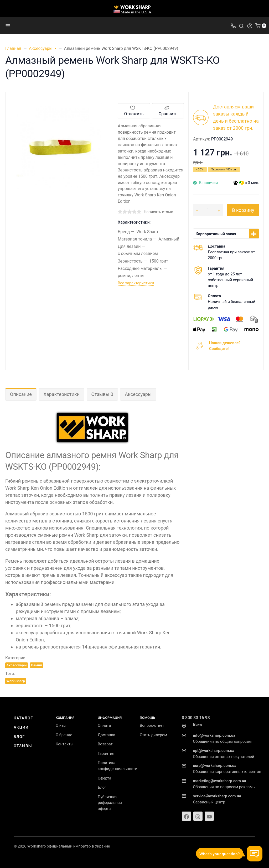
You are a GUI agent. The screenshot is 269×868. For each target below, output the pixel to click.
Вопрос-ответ (152, 725)
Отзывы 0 (102, 394)
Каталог (23, 718)
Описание (21, 394)
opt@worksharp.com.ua (214, 751)
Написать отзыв (158, 212)
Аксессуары (138, 394)
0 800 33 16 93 (196, 718)
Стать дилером (153, 735)
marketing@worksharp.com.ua (220, 781)
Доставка (106, 735)
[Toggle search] (241, 26)
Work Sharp (15, 681)
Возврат (105, 744)
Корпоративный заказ (216, 234)
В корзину (243, 210)
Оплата (104, 725)
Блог (19, 737)
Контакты (64, 744)
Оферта (104, 778)
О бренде (64, 735)
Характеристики (61, 394)
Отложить (134, 111)
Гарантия (106, 754)
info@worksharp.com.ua (214, 735)
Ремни (37, 665)
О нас (61, 725)
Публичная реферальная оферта (110, 803)
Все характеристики (136, 283)
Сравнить (168, 111)
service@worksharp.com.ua (217, 796)
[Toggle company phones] (233, 26)
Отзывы (23, 746)
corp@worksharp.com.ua (215, 766)
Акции (21, 727)
